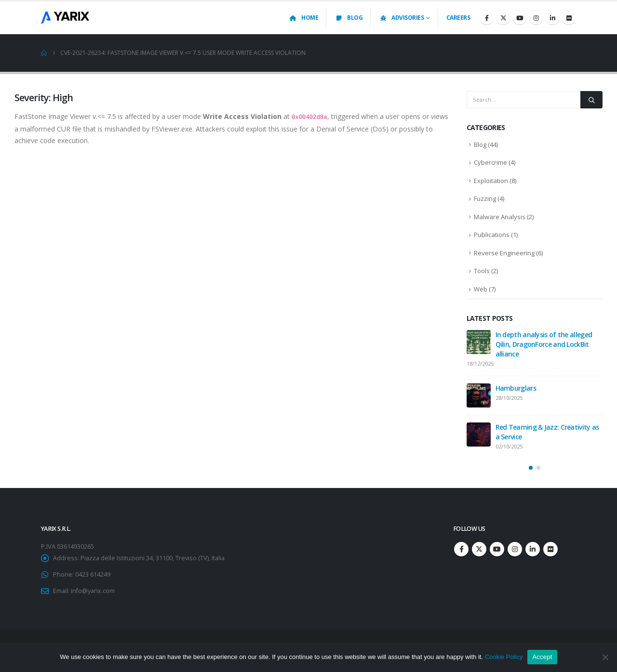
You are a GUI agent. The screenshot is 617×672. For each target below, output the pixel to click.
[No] (605, 657)
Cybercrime (490, 162)
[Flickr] (569, 18)
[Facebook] (487, 18)
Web (481, 289)
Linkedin (533, 549)
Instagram (515, 549)
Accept (542, 657)
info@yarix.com (93, 591)
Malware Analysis (500, 217)
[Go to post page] (479, 342)
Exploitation (491, 181)
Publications (492, 235)
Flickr (550, 549)
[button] (531, 468)
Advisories (401, 18)
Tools (482, 271)
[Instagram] (536, 18)
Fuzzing (485, 198)
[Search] (591, 100)
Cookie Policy (504, 657)
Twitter (479, 549)
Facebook (461, 549)
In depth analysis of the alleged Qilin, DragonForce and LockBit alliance (544, 344)
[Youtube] (520, 18)
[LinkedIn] (552, 18)
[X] (503, 18)
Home (303, 18)
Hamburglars (516, 388)
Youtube (497, 549)
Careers (458, 18)
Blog (349, 18)
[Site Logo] (65, 18)
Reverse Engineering (504, 253)
